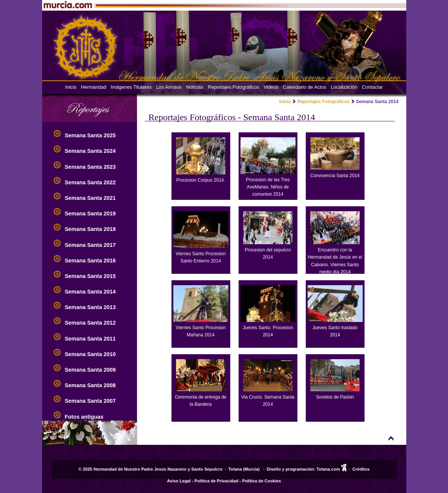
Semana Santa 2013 (90, 307)
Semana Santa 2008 (90, 385)
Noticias (195, 87)
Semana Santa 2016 (90, 261)
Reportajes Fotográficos (234, 87)
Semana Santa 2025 (90, 135)
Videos (271, 87)
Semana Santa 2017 (90, 245)
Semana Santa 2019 (90, 214)
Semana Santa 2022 (90, 182)
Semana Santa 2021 (90, 198)
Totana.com (328, 469)
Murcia (252, 469)
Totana (235, 469)
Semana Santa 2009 (90, 370)
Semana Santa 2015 (90, 276)
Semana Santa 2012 (90, 323)
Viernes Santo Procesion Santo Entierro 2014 (201, 254)
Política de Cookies (262, 481)
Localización (344, 87)
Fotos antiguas (84, 417)
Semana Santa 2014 (90, 292)
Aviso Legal (179, 481)
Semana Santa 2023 (90, 167)
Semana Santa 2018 (90, 229)
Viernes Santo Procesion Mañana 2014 (201, 328)
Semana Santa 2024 (90, 151)
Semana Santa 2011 (90, 339)
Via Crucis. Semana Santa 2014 (268, 397)
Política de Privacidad (217, 481)
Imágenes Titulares (131, 87)
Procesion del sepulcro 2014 (268, 250)
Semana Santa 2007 (90, 401)
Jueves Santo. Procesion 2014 (268, 328)
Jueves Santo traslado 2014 (335, 328)
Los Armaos (169, 87)
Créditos (361, 469)
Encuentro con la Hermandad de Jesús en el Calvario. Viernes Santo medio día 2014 (335, 257)
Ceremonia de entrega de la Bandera (201, 397)
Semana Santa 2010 (90, 354)
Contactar (372, 87)
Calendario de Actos (305, 87)
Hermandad (94, 87)
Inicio (71, 87)
